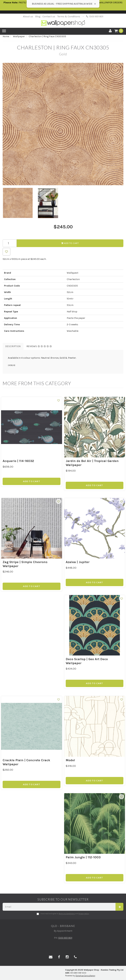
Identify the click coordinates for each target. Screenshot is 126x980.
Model (70, 760)
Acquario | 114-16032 (18, 461)
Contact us (49, 16)
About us (28, 16)
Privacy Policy (84, 914)
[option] (63, 124)
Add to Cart (70, 243)
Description (13, 346)
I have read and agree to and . (63, 914)
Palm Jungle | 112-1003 (83, 857)
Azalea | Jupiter (78, 562)
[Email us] (51, 957)
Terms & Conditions (69, 16)
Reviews (39, 346)
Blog (38, 16)
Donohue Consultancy (85, 976)
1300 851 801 (95, 16)
